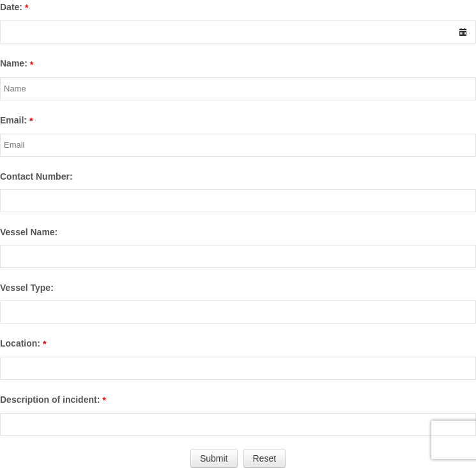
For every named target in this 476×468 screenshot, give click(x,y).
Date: (11, 7)
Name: (14, 63)
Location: (20, 343)
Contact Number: (36, 176)
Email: (13, 120)
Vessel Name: (29, 232)
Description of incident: (50, 400)
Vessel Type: (27, 288)
